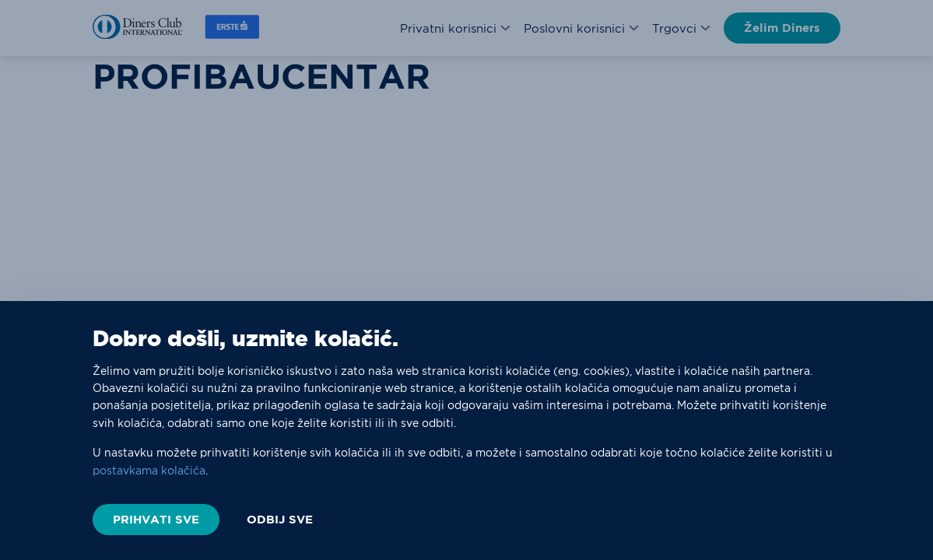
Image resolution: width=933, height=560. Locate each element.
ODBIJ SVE (280, 520)
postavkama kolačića (149, 471)
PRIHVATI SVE (156, 519)
